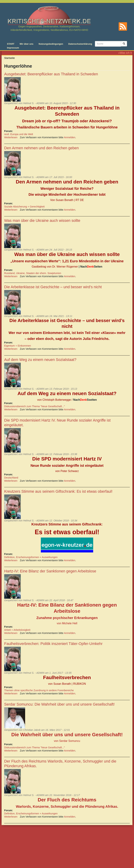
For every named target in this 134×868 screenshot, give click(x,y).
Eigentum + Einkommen (18, 346)
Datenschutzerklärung (80, 44)
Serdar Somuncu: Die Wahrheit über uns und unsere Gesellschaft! (59, 704)
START (11, 44)
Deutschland (11, 478)
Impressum (13, 48)
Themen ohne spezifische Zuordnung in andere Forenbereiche (39, 690)
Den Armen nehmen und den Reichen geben (41, 148)
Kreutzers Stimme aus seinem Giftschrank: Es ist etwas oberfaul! (58, 491)
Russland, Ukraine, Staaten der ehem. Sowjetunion (33, 273)
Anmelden (70, 137)
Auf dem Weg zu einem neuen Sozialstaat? (40, 360)
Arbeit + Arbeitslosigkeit (17, 630)
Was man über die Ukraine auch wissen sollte (42, 221)
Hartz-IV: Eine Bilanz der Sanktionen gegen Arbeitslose (50, 571)
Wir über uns (26, 44)
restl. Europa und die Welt (19, 134)
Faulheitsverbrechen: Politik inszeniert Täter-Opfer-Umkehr (53, 644)
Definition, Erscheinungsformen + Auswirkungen (31, 557)
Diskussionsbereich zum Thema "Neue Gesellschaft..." (34, 406)
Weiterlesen (11, 137)
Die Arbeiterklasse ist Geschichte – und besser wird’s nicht (53, 287)
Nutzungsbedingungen (51, 44)
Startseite (10, 58)
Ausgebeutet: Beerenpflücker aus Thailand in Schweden (51, 74)
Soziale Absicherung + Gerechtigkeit (24, 207)
